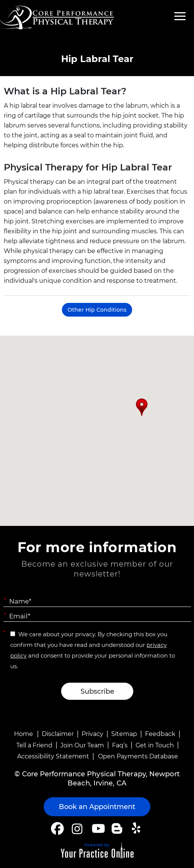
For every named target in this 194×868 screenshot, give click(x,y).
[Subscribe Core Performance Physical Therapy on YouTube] (97, 828)
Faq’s (120, 745)
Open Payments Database (138, 756)
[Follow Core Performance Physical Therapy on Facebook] (57, 828)
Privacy (92, 734)
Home (24, 734)
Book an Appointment (97, 807)
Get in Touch (155, 745)
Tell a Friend (34, 745)
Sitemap (124, 734)
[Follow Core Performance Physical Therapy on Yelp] (137, 828)
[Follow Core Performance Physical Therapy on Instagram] (76, 828)
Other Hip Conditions (97, 310)
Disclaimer (58, 734)
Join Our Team (82, 745)
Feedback (160, 734)
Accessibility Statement (53, 756)
